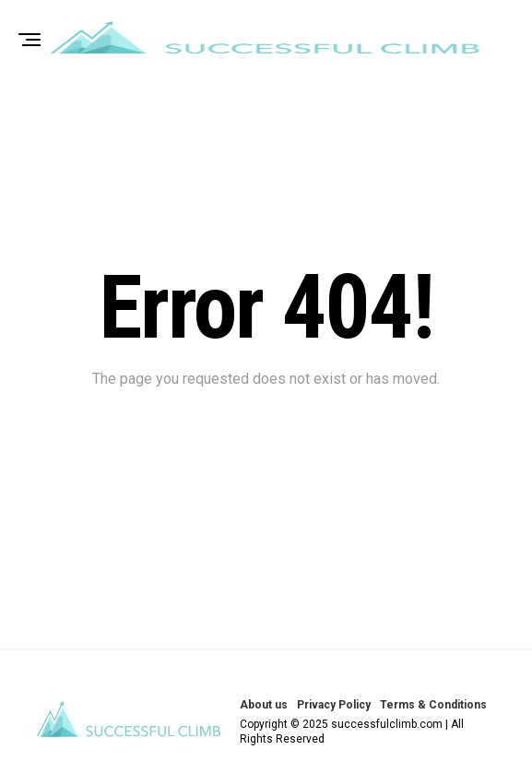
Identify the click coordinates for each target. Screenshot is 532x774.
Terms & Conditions (433, 705)
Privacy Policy (334, 705)
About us (264, 705)
